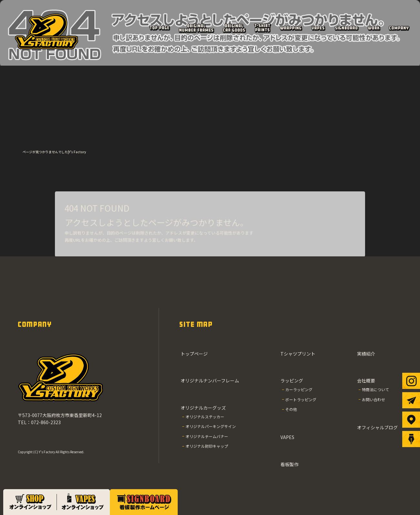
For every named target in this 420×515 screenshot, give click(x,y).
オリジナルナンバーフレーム (196, 28)
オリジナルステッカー (205, 417)
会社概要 (399, 28)
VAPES (318, 28)
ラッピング (291, 28)
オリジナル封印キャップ (207, 446)
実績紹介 (374, 28)
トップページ (159, 28)
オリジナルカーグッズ (234, 28)
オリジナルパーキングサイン (211, 426)
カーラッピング (299, 389)
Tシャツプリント (262, 28)
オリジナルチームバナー (207, 436)
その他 (291, 409)
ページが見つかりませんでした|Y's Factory (54, 152)
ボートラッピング (301, 399)
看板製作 (346, 28)
